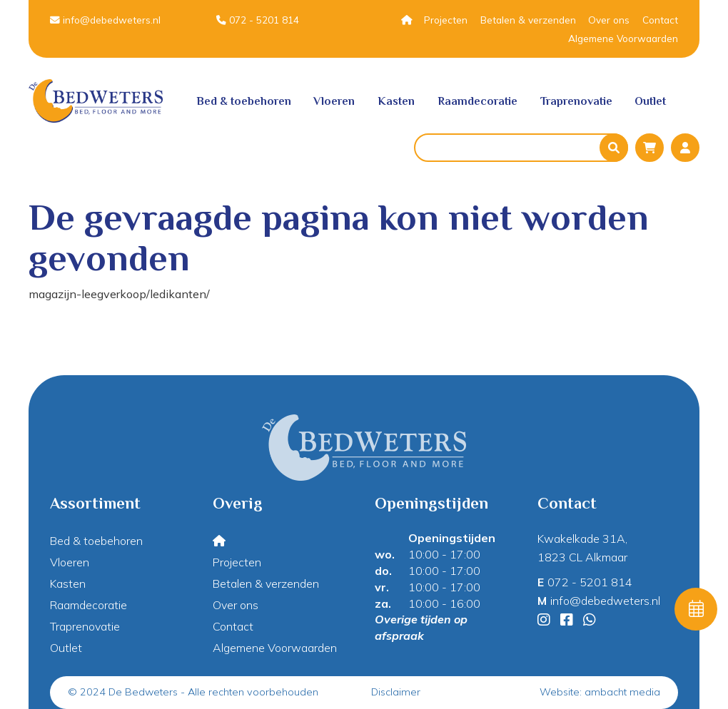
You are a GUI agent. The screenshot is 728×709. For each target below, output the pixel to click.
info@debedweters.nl (105, 20)
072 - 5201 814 (258, 20)
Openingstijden (452, 538)
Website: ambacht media (600, 692)
